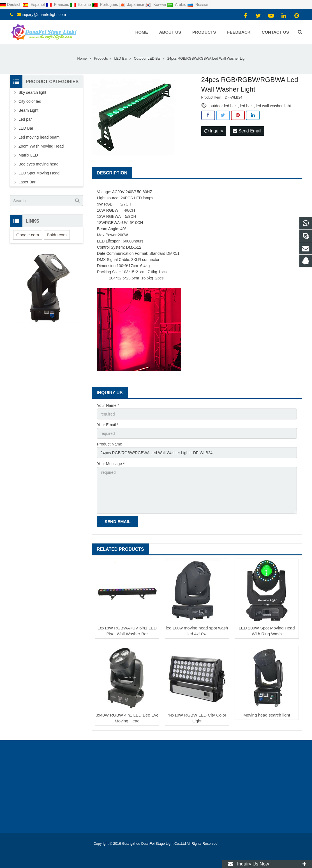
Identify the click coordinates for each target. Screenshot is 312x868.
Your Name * (108, 405)
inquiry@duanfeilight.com (44, 15)
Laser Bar (27, 182)
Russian (198, 4)
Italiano (81, 4)
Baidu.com (57, 235)
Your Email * (108, 425)
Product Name (109, 444)
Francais (58, 4)
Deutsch (11, 4)
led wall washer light (273, 106)
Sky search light (32, 92)
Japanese (132, 4)
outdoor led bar (223, 106)
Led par (25, 119)
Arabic (177, 4)
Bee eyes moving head (38, 164)
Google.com (28, 235)
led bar (246, 106)
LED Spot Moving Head (39, 173)
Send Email (247, 131)
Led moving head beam (39, 137)
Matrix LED (28, 155)
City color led (30, 101)
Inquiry (214, 131)
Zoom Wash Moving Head (41, 146)
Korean (156, 4)
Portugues (106, 4)
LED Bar (26, 128)
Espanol (34, 4)
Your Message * (111, 464)
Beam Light (28, 110)
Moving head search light (267, 715)
